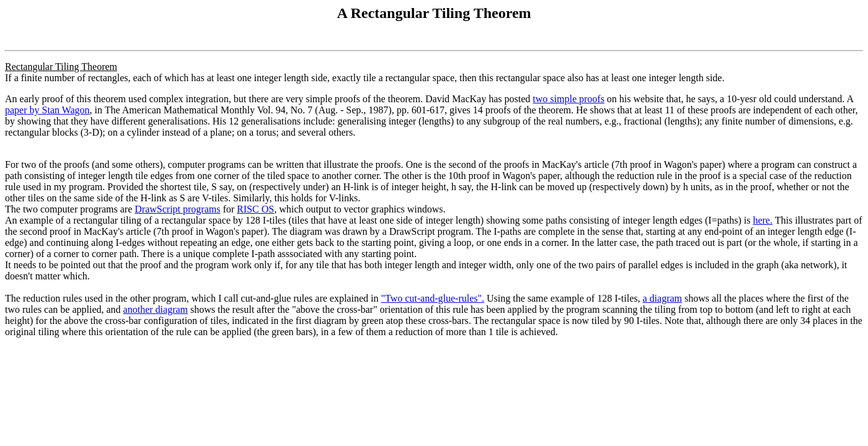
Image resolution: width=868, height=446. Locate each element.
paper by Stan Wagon (47, 110)
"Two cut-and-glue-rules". (432, 298)
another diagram (156, 309)
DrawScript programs (177, 209)
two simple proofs (569, 99)
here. (763, 220)
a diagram (663, 298)
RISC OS (255, 209)
